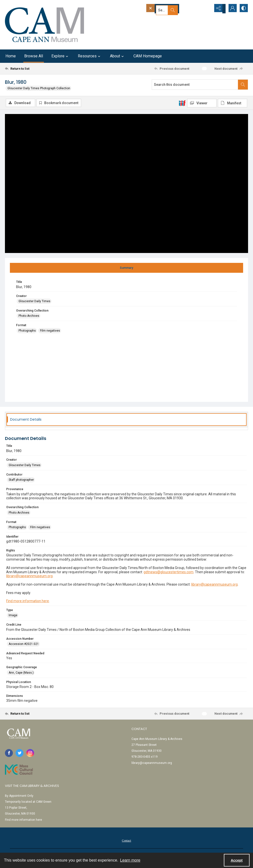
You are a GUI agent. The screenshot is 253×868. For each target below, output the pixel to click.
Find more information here (28, 602)
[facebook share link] (9, 754)
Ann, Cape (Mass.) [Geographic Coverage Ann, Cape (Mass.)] (21, 673)
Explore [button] (60, 56)
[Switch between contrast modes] (243, 9)
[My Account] (231, 9)
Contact (126, 841)
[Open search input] (206, 9)
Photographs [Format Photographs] (27, 331)
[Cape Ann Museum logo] (44, 25)
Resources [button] (90, 56)
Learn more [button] (130, 860)
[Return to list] (38, 69)
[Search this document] (195, 85)
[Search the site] (170, 9)
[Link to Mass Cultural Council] (19, 770)
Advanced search (160, 18)
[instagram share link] (30, 754)
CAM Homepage (148, 56)
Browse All (34, 56)
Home (11, 56)
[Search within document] (243, 85)
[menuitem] (126, 841)
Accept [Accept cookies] (237, 860)
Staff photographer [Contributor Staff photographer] (21, 480)
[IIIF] (182, 103)
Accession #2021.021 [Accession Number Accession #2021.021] (24, 645)
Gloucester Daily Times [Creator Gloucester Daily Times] (34, 302)
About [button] (117, 56)
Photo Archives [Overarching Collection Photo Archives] (29, 317)
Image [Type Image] (13, 616)
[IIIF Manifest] (232, 103)
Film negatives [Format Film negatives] (50, 331)
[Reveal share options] (218, 9)
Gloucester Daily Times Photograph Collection (39, 88)
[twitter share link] (20, 754)
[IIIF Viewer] (202, 103)
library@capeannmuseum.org (29, 577)
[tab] (126, 269)
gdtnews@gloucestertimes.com (169, 572)
